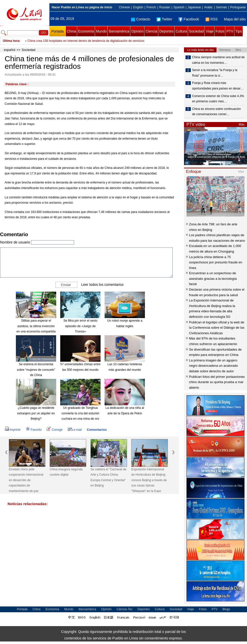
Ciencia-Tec (125, 609)
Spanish (179, 7)
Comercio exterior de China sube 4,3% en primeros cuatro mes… (218, 99)
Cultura (181, 31)
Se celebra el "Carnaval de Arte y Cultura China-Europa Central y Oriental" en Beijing (108, 478)
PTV (230, 31)
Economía (86, 31)
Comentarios (97, 430)
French (151, 7)
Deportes (166, 31)
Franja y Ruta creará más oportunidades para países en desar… (218, 86)
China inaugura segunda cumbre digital (66, 472)
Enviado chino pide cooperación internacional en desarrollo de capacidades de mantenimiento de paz (26, 480)
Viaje (210, 31)
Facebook (189, 19)
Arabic (208, 7)
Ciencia (151, 31)
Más (242, 125)
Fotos (220, 31)
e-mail (75, 430)
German (221, 7)
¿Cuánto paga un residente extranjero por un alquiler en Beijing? (36, 413)
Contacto (141, 19)
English (138, 7)
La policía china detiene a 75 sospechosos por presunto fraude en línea (216, 262)
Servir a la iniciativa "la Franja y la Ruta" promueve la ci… (215, 73)
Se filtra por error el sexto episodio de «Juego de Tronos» (81, 326)
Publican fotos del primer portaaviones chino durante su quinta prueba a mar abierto (217, 382)
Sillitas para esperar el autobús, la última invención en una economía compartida (36, 326)
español (10, 50)
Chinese (125, 7)
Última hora (11, 41)
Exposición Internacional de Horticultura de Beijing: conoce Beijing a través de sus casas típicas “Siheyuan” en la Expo (149, 480)
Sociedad (196, 31)
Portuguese (238, 7)
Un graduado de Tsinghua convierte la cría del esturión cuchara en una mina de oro (80, 413)
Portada (57, 31)
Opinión (137, 31)
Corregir (55, 430)
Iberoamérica (119, 31)
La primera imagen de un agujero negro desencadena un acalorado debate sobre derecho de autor (213, 366)
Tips (239, 31)
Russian (165, 7)
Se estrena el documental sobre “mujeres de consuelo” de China (36, 370)
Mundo (101, 31)
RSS (212, 19)
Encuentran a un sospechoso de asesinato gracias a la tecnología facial (213, 279)
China (71, 31)
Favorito (34, 430)
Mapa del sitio (235, 19)
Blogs (226, 609)
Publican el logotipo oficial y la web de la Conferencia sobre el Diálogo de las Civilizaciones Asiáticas (217, 328)
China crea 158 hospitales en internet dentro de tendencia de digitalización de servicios (86, 43)
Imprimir (13, 430)
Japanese (194, 7)
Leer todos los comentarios (102, 285)
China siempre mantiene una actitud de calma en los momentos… (218, 60)
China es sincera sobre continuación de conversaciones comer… (216, 112)
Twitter (164, 19)
